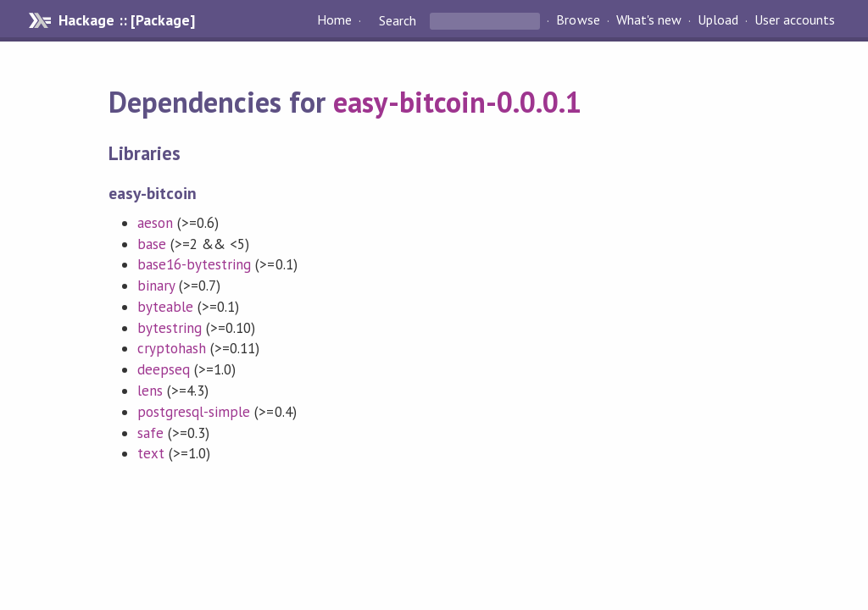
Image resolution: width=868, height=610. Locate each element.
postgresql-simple (194, 412)
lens (150, 391)
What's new (649, 20)
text (151, 453)
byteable (165, 307)
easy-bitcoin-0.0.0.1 (457, 102)
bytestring (170, 328)
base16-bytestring (194, 264)
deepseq (164, 369)
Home (334, 20)
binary (156, 286)
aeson (155, 223)
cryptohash (172, 348)
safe (150, 433)
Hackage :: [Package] (126, 20)
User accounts (795, 20)
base (152, 244)
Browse (578, 20)
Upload (718, 20)
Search (398, 20)
